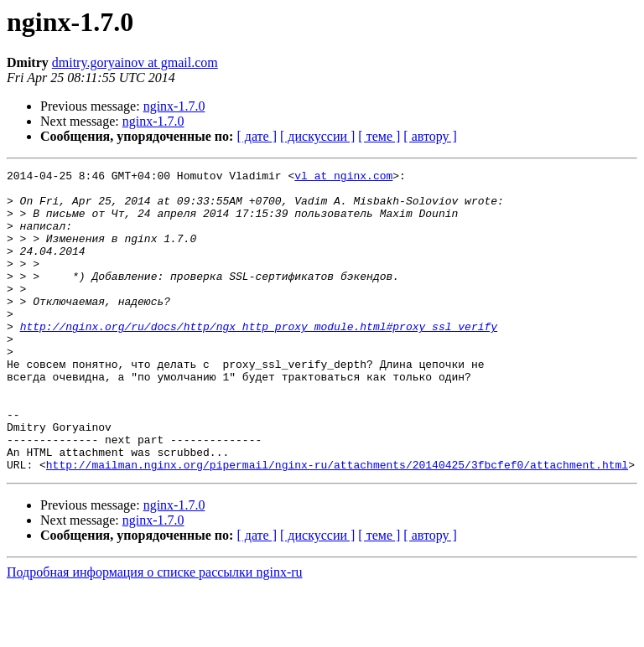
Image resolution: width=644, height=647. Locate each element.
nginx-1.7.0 (174, 106)
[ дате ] (257, 136)
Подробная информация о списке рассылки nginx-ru (155, 632)
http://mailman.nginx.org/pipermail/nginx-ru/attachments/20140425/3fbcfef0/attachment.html (337, 525)
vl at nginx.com (343, 178)
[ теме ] (379, 136)
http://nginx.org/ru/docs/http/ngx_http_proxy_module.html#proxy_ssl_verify (259, 359)
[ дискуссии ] (317, 136)
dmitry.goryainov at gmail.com (135, 62)
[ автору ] (430, 136)
